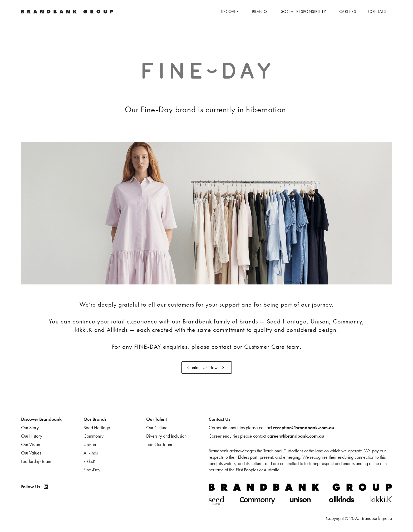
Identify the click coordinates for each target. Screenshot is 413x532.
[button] (229, 12)
